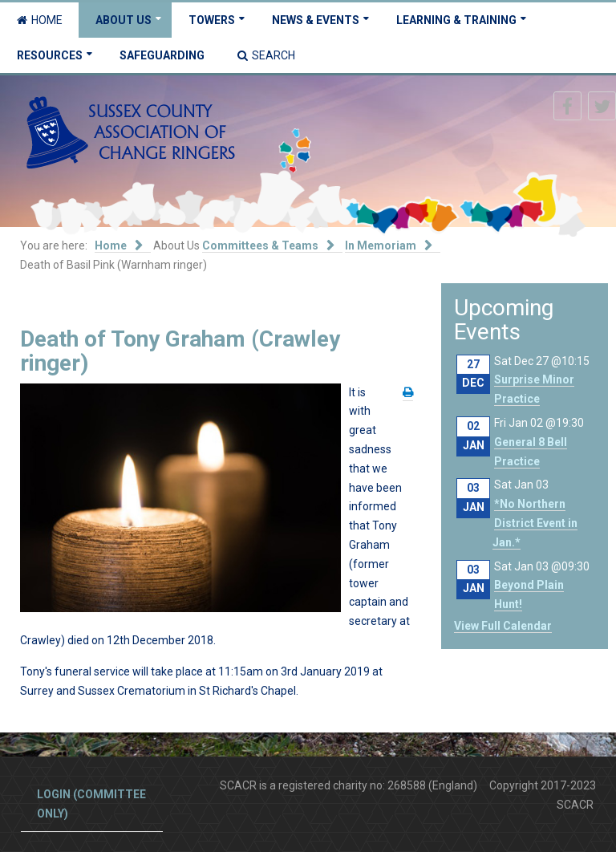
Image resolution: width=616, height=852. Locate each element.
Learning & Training (456, 20)
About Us (124, 20)
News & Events (316, 20)
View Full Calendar (503, 626)
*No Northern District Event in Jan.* (535, 523)
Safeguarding (162, 55)
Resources (50, 55)
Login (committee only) (91, 804)
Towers (212, 20)
